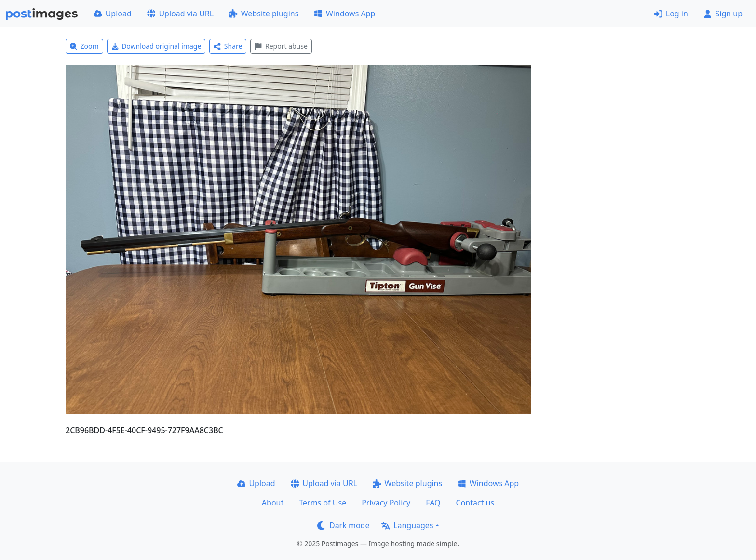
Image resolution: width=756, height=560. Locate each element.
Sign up (723, 14)
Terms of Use (323, 503)
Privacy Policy (386, 503)
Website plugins (264, 14)
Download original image (156, 46)
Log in (671, 14)
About (273, 503)
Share (228, 46)
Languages (407, 525)
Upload (113, 14)
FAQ (433, 503)
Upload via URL (180, 14)
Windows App (344, 14)
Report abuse (281, 46)
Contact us (475, 503)
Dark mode (343, 525)
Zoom (84, 46)
